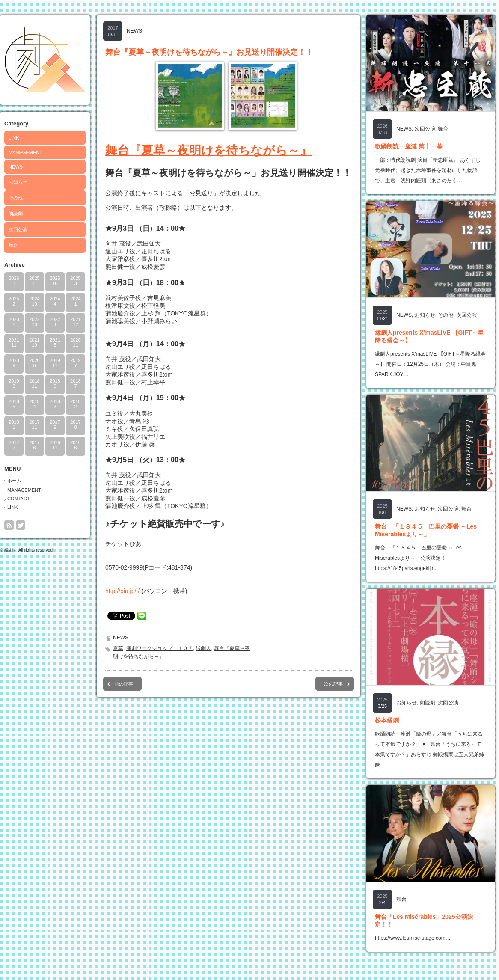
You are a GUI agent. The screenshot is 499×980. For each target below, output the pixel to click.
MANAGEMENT (24, 490)
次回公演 (18, 229)
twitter (21, 525)
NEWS (16, 167)
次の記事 (333, 684)
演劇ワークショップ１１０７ (160, 648)
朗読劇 (16, 214)
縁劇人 (11, 550)
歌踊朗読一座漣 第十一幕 (409, 146)
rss (9, 525)
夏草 (118, 648)
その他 (16, 198)
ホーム (14, 481)
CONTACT (18, 499)
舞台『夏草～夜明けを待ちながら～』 (208, 150)
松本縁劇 (387, 720)
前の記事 (124, 684)
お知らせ (18, 182)
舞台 (13, 245)
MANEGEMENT (25, 152)
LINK (14, 138)
